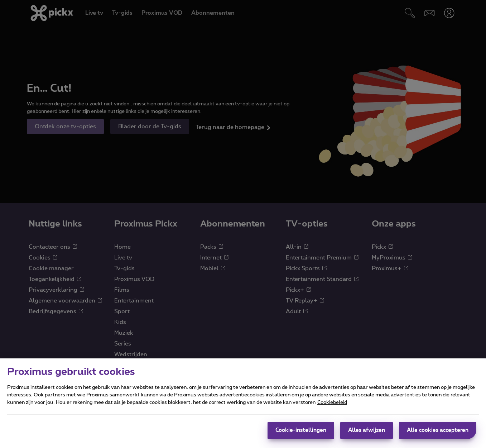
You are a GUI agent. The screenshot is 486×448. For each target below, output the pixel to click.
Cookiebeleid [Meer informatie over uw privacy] (332, 411)
